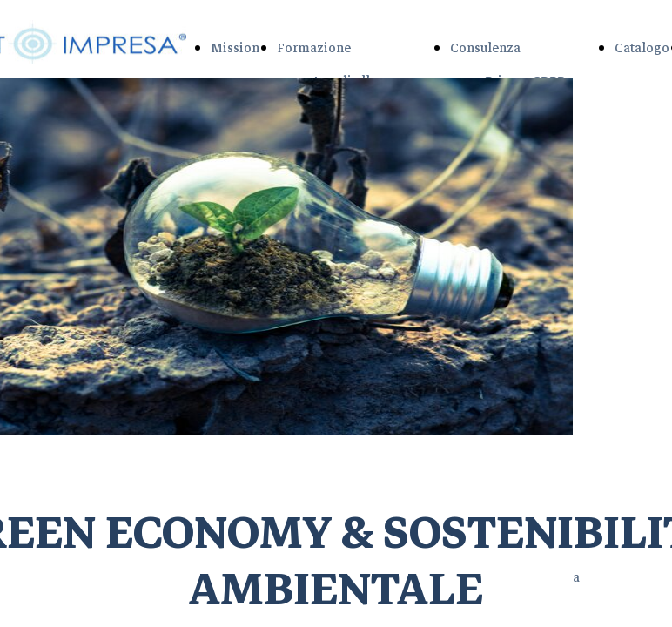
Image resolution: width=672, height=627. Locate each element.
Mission (235, 48)
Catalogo (642, 48)
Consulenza (485, 48)
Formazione (314, 48)
